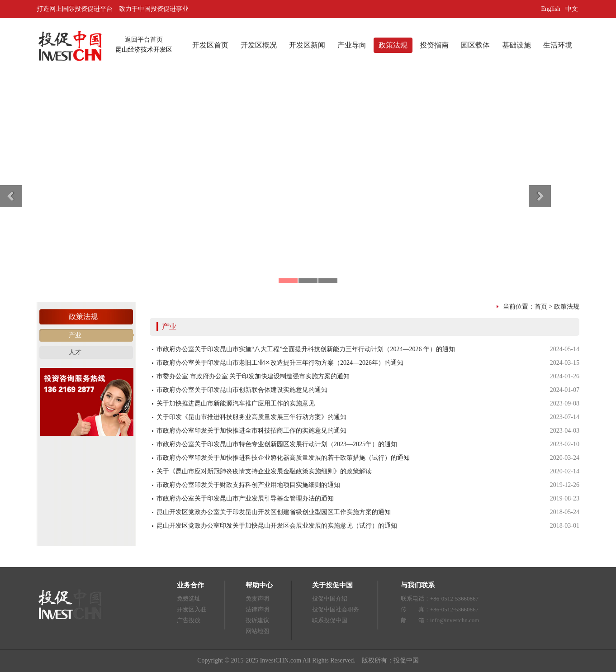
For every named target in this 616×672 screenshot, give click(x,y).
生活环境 (558, 45)
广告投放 (189, 620)
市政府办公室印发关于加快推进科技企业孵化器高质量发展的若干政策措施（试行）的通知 (283, 458)
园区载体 (475, 45)
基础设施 (516, 45)
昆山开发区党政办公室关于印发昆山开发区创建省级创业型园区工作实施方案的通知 (274, 512)
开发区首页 (210, 45)
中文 (573, 9)
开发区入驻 (192, 609)
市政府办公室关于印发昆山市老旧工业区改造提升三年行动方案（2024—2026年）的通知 (280, 363)
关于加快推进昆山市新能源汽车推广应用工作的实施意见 (236, 403)
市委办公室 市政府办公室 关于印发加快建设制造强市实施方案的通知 (253, 376)
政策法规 (393, 45)
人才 (75, 352)
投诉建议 (257, 620)
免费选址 (189, 598)
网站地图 (257, 631)
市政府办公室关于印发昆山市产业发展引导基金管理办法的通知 (245, 498)
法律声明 (257, 609)
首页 (541, 307)
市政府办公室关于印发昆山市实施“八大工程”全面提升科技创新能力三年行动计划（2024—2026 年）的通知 (306, 349)
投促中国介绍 (330, 598)
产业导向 (352, 45)
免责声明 (257, 598)
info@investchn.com (455, 620)
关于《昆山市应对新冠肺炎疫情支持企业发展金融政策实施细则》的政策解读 (264, 471)
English (551, 9)
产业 (75, 335)
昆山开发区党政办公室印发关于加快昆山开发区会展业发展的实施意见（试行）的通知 (277, 526)
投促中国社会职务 (336, 609)
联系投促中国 (330, 620)
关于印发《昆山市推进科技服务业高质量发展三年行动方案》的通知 (251, 417)
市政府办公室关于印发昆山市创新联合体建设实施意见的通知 (242, 390)
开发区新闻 (307, 45)
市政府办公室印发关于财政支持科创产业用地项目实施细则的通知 (248, 485)
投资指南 (434, 45)
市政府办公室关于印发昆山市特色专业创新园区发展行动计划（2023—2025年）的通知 (277, 444)
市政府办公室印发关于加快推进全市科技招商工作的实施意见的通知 (251, 431)
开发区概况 (259, 45)
